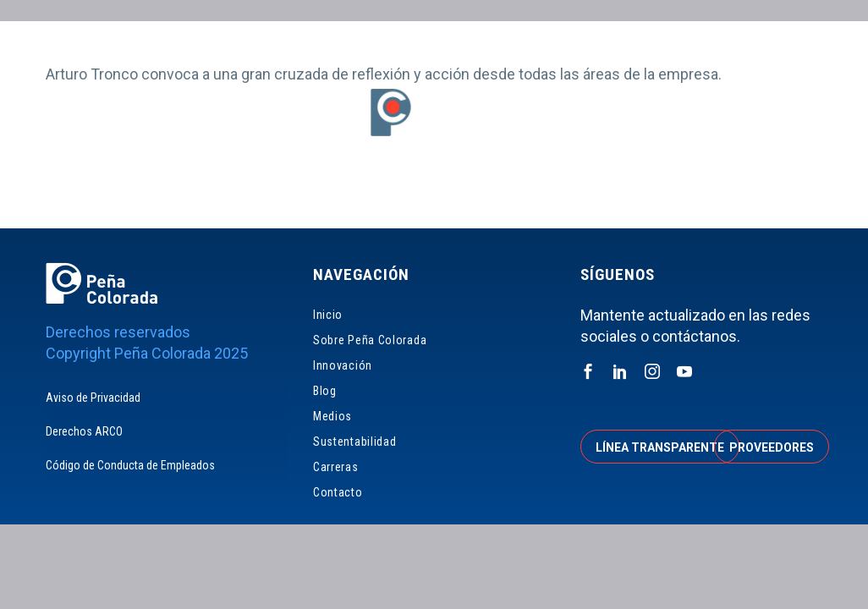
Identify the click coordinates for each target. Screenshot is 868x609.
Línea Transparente (440, 42)
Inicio (121, 194)
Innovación (339, 194)
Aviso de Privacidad (93, 398)
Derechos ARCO (84, 431)
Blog (410, 194)
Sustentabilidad (560, 194)
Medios (468, 194)
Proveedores (584, 42)
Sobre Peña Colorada (222, 194)
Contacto (737, 194)
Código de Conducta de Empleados (130, 465)
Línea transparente (660, 447)
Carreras (658, 194)
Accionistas (707, 42)
